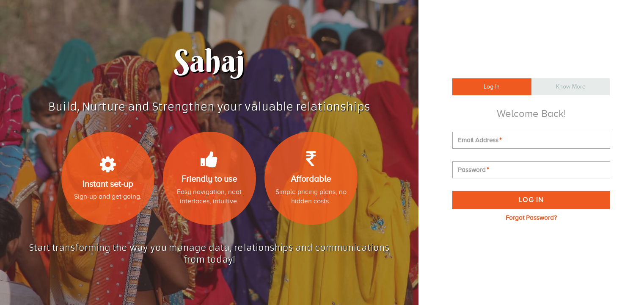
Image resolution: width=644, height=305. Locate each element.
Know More (571, 87)
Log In (492, 87)
